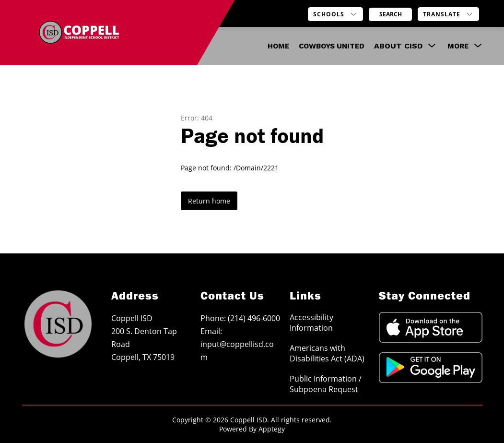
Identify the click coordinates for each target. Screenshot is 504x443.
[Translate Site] (448, 14)
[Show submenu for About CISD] (398, 46)
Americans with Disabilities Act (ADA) (327, 353)
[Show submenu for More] (458, 46)
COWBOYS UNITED (332, 46)
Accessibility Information (311, 323)
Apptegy (272, 429)
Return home (209, 201)
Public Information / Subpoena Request (326, 384)
